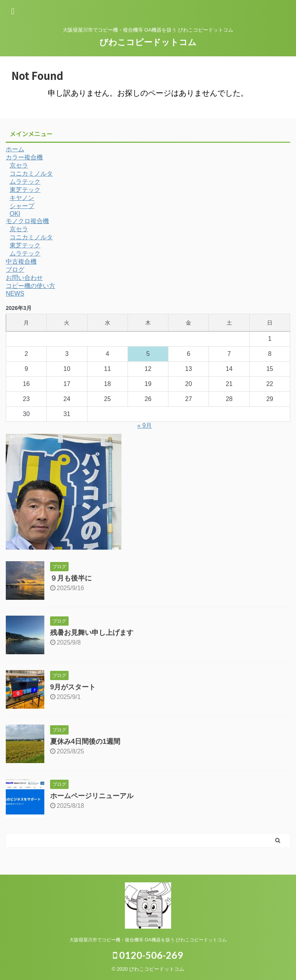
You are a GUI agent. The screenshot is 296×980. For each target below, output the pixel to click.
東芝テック (25, 190)
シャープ (22, 206)
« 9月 (145, 426)
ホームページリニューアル (92, 796)
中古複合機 (21, 262)
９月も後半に (71, 578)
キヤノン (22, 198)
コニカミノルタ (31, 173)
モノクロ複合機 (27, 221)
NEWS (15, 294)
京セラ (19, 165)
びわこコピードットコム (148, 42)
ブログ (15, 270)
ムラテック (25, 182)
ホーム (15, 149)
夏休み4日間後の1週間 (85, 741)
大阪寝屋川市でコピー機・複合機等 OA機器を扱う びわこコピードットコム (148, 940)
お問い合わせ (24, 278)
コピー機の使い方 (30, 286)
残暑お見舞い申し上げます (92, 633)
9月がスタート (73, 687)
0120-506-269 (148, 955)
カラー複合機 (24, 157)
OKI (15, 214)
